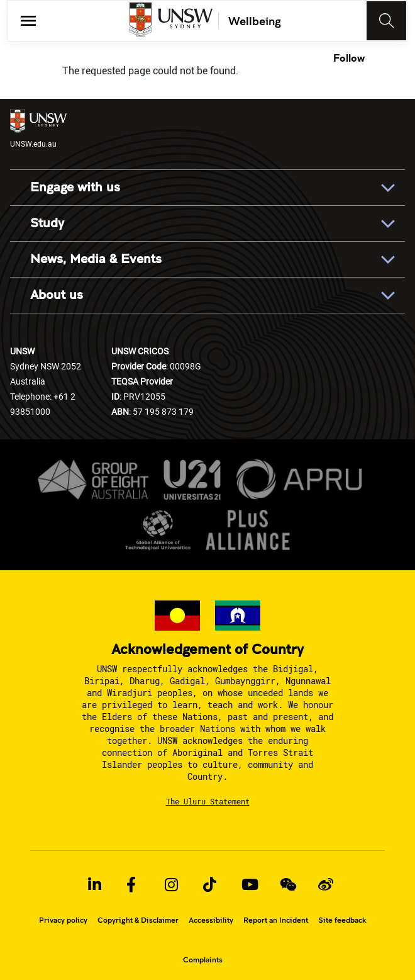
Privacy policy (63, 920)
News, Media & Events (96, 259)
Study (47, 223)
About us (57, 295)
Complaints (203, 960)
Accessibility (211, 920)
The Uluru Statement (208, 801)
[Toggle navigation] (387, 21)
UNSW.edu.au (38, 129)
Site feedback (342, 920)
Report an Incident (276, 920)
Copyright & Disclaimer (138, 920)
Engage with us (75, 188)
